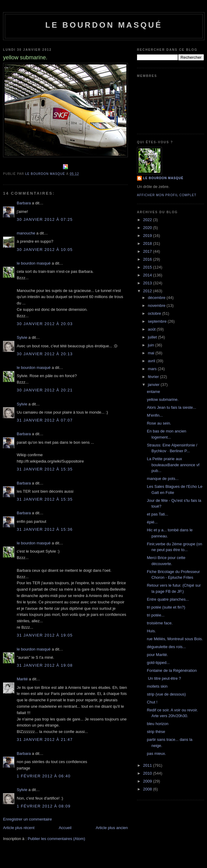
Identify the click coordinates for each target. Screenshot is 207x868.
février (154, 377)
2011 (148, 765)
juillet (153, 337)
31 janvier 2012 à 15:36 (45, 529)
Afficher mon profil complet (167, 195)
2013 (148, 283)
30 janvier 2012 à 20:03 (45, 324)
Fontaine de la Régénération (172, 670)
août (152, 329)
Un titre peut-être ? (164, 678)
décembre (157, 298)
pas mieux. (156, 753)
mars (153, 369)
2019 (148, 236)
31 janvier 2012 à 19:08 (45, 665)
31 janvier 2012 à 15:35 (45, 469)
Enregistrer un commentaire (27, 819)
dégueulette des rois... (166, 647)
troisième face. (160, 623)
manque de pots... (163, 479)
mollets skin (157, 686)
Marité (22, 679)
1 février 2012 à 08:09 (44, 806)
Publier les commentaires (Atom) (56, 839)
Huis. (151, 631)
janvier (154, 385)
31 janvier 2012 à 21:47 (45, 740)
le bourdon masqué (104, 25)
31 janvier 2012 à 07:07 (45, 420)
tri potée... (156, 615)
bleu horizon (158, 724)
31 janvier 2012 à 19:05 (45, 635)
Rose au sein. (159, 423)
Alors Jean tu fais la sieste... (171, 407)
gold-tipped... (158, 663)
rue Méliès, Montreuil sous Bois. (175, 639)
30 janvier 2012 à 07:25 (45, 219)
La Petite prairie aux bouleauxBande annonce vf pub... (173, 465)
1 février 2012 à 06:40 (44, 776)
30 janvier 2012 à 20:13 (45, 354)
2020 (148, 228)
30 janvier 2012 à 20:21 (45, 390)
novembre (157, 306)
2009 (148, 781)
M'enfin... (155, 415)
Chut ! (152, 702)
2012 (148, 291)
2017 (148, 251)
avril (152, 361)
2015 (148, 267)
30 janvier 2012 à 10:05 (45, 250)
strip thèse (156, 732)
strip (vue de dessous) (166, 694)
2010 (148, 773)
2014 (148, 275)
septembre (158, 321)
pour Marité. (157, 655)
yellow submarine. (163, 399)
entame (153, 392)
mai (152, 353)
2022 (148, 220)
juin (152, 345)
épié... (152, 522)
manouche (26, 233)
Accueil (65, 828)
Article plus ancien (112, 828)
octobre (155, 313)
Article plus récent (19, 828)
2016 (148, 259)
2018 (148, 243)
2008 (148, 789)
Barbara (24, 203)
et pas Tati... (157, 514)
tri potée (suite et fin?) (166, 607)
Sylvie (22, 337)
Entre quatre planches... (168, 599)
